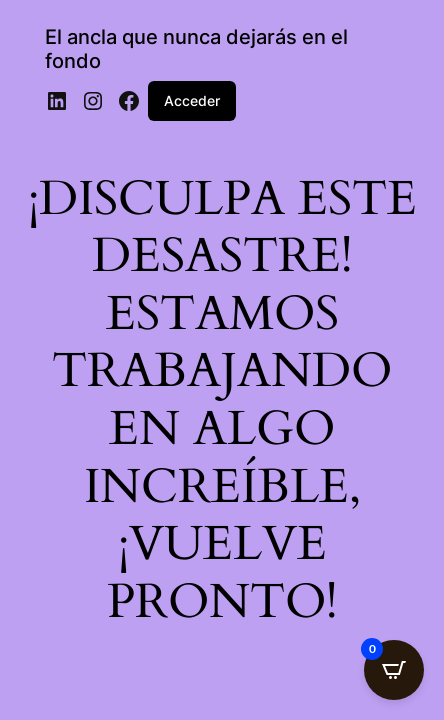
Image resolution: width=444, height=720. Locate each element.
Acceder (192, 100)
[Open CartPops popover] (394, 670)
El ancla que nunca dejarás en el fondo (196, 49)
